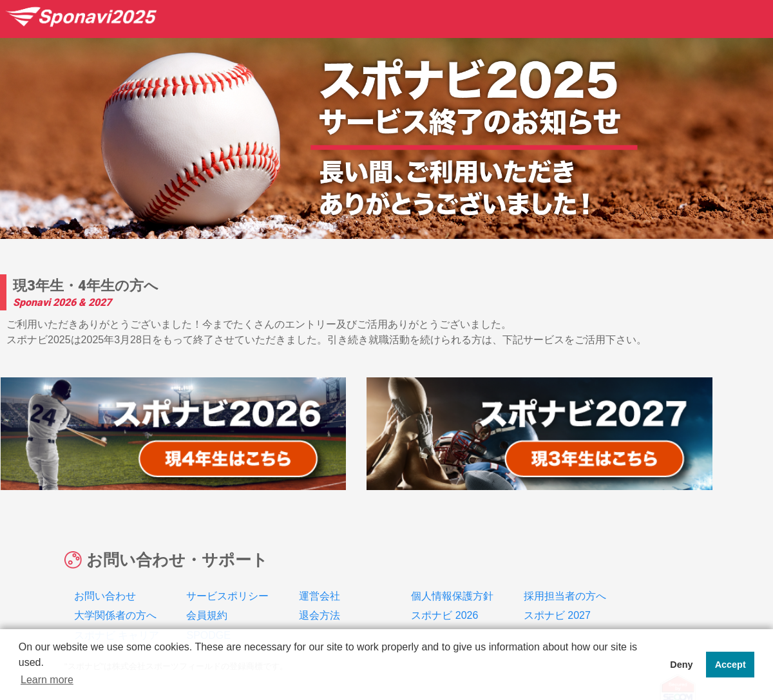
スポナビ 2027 (557, 587)
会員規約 (207, 587)
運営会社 (320, 568)
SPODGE (208, 607)
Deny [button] (681, 665)
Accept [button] (730, 665)
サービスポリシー (227, 568)
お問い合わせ (105, 568)
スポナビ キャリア (117, 607)
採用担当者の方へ (565, 568)
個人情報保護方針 (452, 568)
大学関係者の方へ (115, 587)
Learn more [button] (47, 680)
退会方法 (320, 587)
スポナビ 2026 (444, 587)
